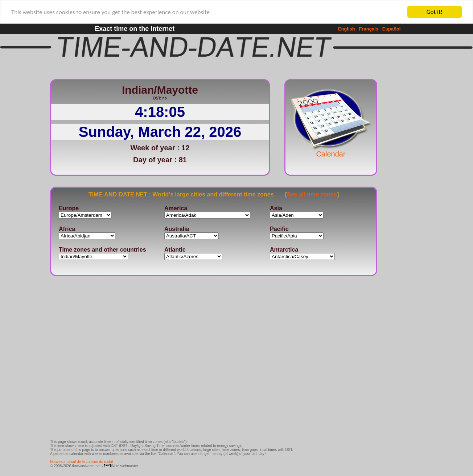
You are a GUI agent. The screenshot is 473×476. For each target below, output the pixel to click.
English (347, 29)
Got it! (435, 12)
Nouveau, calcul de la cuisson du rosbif (81, 462)
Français (369, 29)
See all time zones (312, 194)
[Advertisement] (401, 183)
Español (392, 29)
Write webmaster (121, 466)
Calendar (331, 150)
